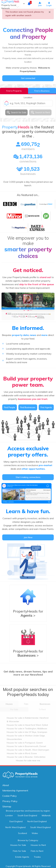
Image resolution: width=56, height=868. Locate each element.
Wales (35, 833)
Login (49, 4)
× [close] (50, 12)
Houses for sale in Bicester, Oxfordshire (26, 757)
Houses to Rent (38, 845)
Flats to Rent (37, 851)
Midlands (46, 815)
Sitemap (7, 806)
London (9, 815)
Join (40, 4)
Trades (37, 857)
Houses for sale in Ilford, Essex (22, 753)
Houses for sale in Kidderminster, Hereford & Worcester (28, 720)
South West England (40, 827)
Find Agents (46, 407)
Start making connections (28, 477)
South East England (27, 815)
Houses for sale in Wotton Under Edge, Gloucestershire (26, 737)
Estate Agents (22, 857)
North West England (15, 827)
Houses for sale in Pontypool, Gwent (25, 743)
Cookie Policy (10, 796)
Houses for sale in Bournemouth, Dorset (26, 746)
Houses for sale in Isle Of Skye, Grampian (27, 732)
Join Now (28, 537)
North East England (37, 821)
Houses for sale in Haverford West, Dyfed (27, 725)
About (6, 785)
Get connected (28, 78)
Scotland (22, 833)
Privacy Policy (10, 801)
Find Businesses (28, 407)
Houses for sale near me (28, 760)
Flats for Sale (19, 851)
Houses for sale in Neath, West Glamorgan (28, 750)
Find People (10, 407)
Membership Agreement (15, 790)
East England (16, 821)
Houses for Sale (18, 845)
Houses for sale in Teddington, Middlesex (27, 729)
